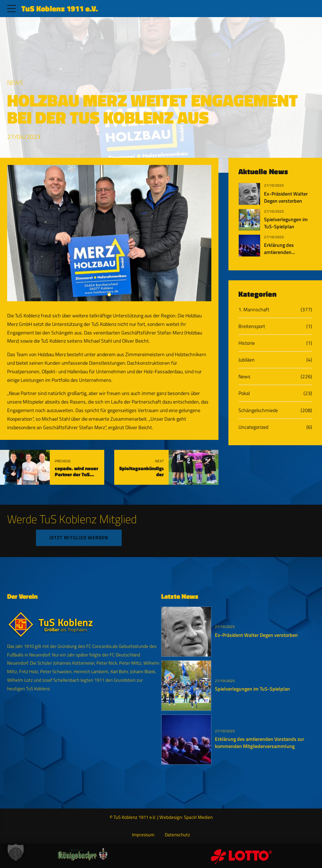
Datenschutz (177, 835)
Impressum (143, 835)
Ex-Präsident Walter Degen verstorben (286, 197)
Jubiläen (247, 360)
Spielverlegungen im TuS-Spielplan (286, 223)
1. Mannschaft (254, 309)
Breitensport (252, 326)
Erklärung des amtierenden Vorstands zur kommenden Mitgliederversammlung (260, 743)
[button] (16, 852)
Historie (247, 343)
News (15, 83)
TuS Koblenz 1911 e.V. (60, 9)
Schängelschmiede (258, 410)
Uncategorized (253, 427)
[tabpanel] (109, 233)
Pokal (244, 393)
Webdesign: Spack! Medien (186, 817)
